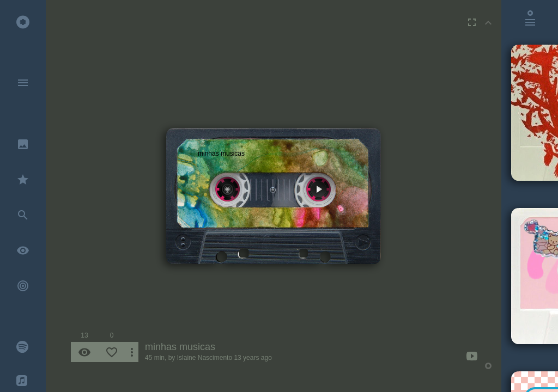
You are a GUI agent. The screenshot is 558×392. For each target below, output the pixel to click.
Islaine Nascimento (205, 358)
